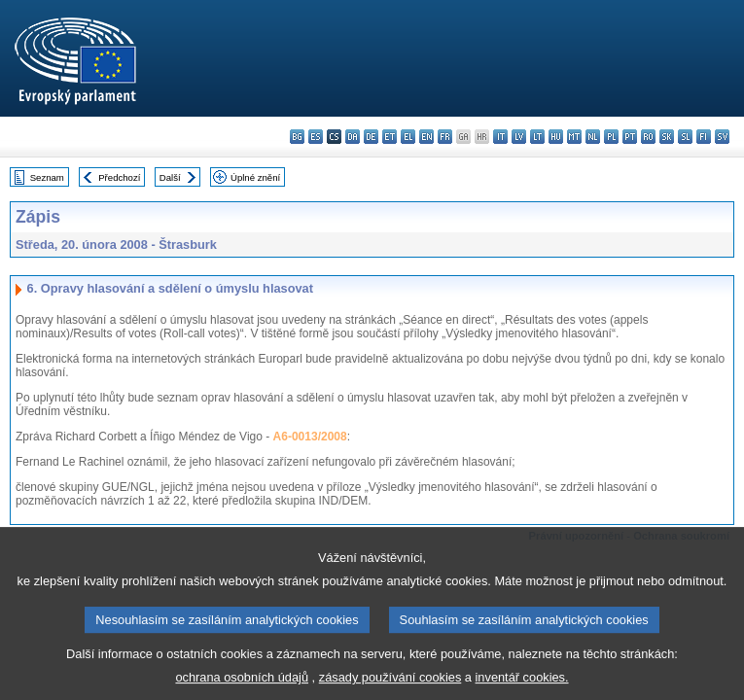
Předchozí (119, 177)
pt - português (630, 137)
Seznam (47, 177)
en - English (426, 137)
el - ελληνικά (408, 137)
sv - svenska (722, 137)
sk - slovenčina (667, 137)
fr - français (445, 137)
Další (170, 177)
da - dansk (353, 137)
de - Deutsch (371, 137)
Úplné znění (255, 177)
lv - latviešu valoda (519, 137)
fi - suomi (704, 137)
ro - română (648, 137)
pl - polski (611, 137)
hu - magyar (556, 137)
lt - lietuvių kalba (537, 137)
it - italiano (500, 137)
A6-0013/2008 (310, 437)
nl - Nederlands (593, 137)
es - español (316, 137)
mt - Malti (574, 137)
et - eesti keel (390, 137)
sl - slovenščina (685, 137)
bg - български (297, 137)
